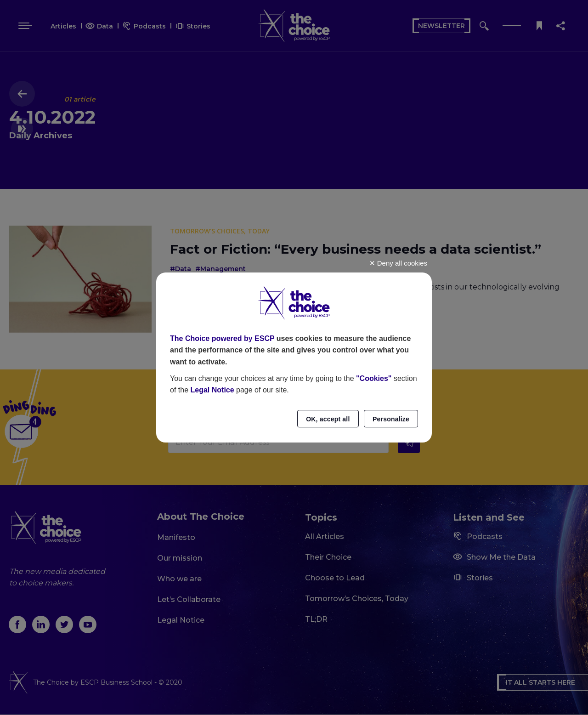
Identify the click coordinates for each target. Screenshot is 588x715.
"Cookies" (374, 378)
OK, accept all (328, 419)
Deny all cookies (398, 263)
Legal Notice (212, 390)
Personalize (391, 419)
